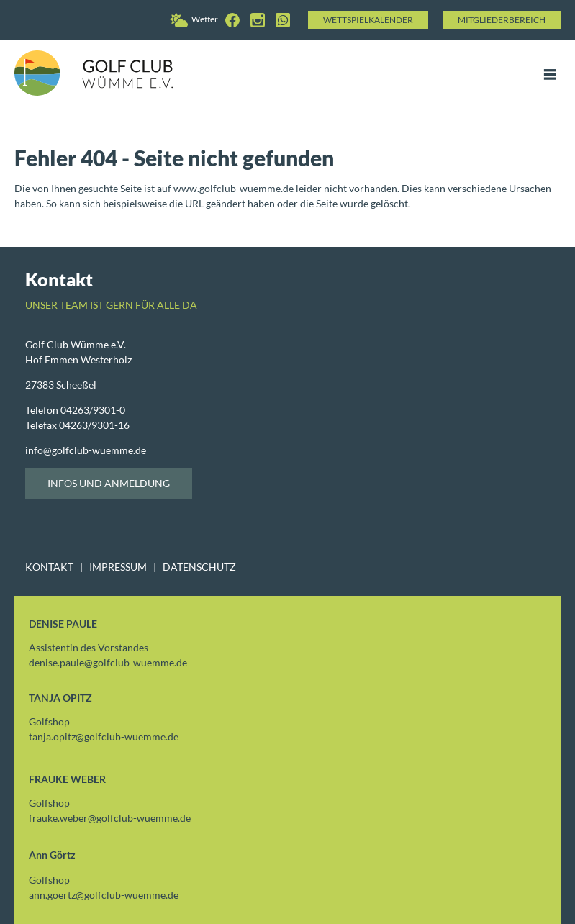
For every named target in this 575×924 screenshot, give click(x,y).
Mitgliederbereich (502, 20)
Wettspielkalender (368, 20)
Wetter (194, 19)
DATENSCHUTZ (199, 567)
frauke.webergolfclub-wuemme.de (110, 818)
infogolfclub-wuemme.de (86, 450)
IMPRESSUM (118, 567)
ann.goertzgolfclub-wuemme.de (104, 895)
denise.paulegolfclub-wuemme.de (108, 662)
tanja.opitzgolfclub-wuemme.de (104, 737)
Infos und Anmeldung (109, 483)
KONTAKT (49, 567)
